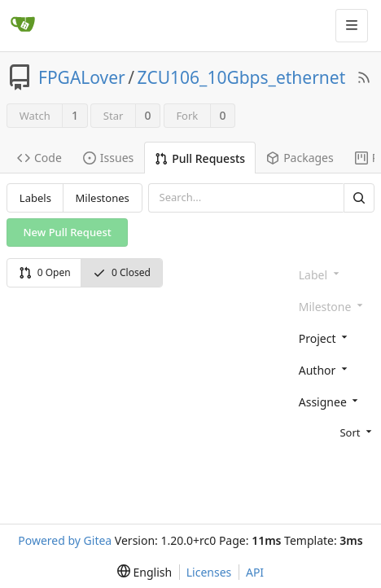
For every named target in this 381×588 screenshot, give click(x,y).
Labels (35, 198)
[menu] (333, 432)
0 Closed (122, 272)
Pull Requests (200, 158)
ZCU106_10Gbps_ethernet (242, 77)
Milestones (103, 198)
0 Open (45, 272)
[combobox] (333, 338)
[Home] (23, 25)
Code (39, 158)
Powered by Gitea (65, 540)
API (255, 572)
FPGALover (82, 77)
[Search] (359, 197)
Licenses (209, 572)
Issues (108, 158)
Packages (300, 158)
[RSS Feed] (364, 77)
